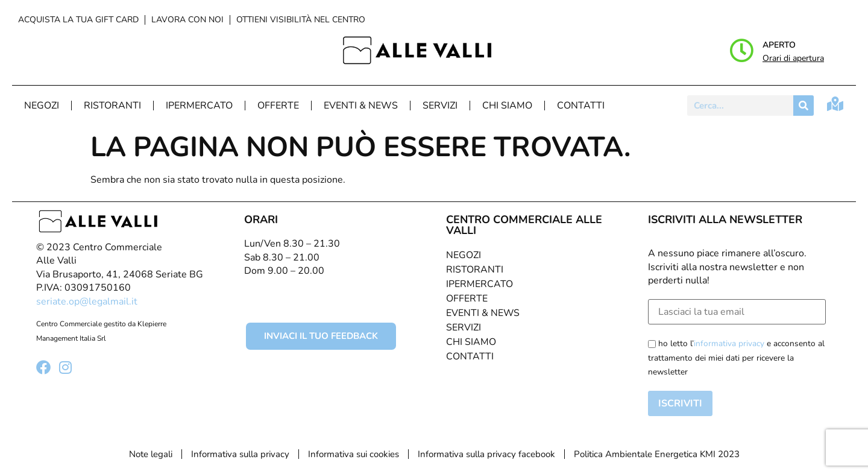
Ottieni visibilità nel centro (301, 20)
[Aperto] (741, 51)
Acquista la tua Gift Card (78, 20)
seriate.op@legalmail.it (87, 302)
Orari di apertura (793, 58)
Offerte (278, 106)
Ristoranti (112, 106)
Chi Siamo (507, 106)
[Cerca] (804, 106)
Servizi (440, 106)
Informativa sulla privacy (240, 454)
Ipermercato (199, 106)
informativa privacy (729, 343)
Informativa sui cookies (354, 454)
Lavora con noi (187, 20)
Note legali (151, 454)
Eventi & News (361, 106)
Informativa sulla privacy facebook (486, 454)
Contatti (581, 106)
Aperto (779, 45)
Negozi (42, 106)
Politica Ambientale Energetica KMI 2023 (657, 454)
